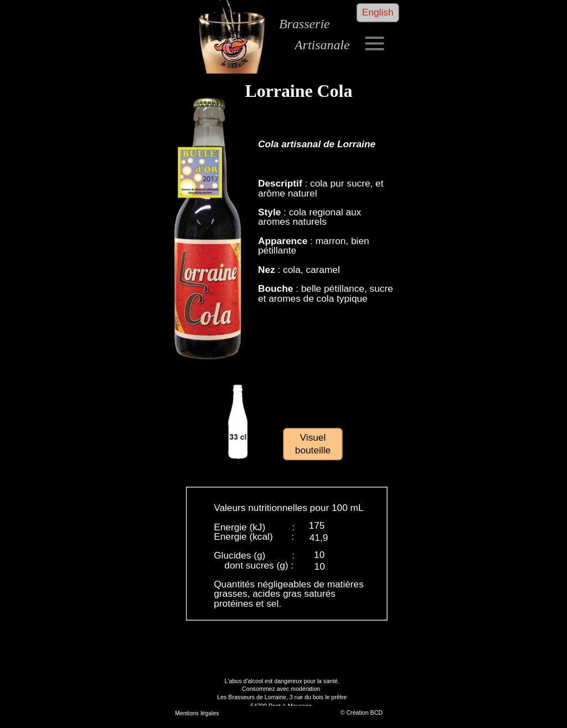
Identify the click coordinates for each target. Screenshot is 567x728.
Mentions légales (197, 713)
